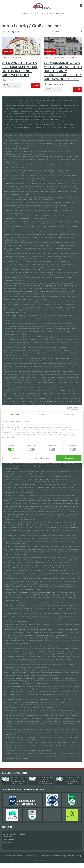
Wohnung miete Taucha (48, 713)
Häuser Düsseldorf (44, 181)
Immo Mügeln (8, 665)
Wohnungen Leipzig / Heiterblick (13, 401)
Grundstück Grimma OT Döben (32, 197)
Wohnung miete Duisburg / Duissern (39, 173)
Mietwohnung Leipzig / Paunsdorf (41, 581)
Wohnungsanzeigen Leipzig (16, 267)
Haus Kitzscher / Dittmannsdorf (32, 253)
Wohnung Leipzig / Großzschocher (49, 380)
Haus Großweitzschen (24, 208)
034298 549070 (25, 13)
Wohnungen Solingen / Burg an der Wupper (24, 689)
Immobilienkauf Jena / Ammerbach (14, 251)
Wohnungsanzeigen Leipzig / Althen (52, 286)
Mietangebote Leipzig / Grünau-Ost (30, 388)
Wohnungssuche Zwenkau (33, 756)
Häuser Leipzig (48, 267)
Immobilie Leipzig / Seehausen (13, 627)
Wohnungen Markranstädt (65, 657)
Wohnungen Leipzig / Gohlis (48, 361)
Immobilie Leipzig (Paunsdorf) (46, 278)
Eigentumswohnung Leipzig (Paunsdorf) (40, 272)
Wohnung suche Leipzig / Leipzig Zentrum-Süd (20, 514)
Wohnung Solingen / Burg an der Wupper (57, 692)
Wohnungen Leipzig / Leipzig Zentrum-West (42, 525)
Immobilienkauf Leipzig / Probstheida (22, 611)
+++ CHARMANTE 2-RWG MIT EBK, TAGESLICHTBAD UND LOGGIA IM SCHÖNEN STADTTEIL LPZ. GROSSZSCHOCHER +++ (63, 71)
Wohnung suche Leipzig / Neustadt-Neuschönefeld (38, 571)
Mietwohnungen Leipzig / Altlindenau (51, 291)
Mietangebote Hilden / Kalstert (26, 221)
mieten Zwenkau (75, 756)
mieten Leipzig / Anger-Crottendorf (43, 310)
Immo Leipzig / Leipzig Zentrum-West (15, 522)
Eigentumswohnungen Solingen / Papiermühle (17, 700)
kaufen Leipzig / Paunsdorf (35, 587)
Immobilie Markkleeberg (32, 654)
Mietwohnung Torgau (46, 729)
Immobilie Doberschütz (65, 165)
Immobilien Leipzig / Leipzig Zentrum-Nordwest (64, 506)
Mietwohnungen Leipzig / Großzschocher (38, 374)
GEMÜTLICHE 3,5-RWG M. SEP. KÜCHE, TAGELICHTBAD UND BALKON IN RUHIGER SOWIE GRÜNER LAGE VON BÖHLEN (46, 782)
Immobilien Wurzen (21, 748)
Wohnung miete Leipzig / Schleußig (32, 616)
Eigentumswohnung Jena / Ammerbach (39, 243)
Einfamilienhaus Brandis (25, 154)
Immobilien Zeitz (33, 751)
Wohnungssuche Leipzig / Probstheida (49, 606)
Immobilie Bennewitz (53, 135)
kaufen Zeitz (15, 751)
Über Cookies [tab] (69, 414)
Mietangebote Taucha (53, 710)
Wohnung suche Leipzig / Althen (13, 286)
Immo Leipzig (42, 262)
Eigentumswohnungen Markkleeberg (14, 646)
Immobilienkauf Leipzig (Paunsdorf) (14, 280)
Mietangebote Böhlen (19, 157)
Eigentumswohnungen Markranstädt (14, 657)
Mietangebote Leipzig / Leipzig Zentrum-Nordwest (42, 495)
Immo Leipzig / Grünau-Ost (12, 388)
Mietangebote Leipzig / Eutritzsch (28, 348)
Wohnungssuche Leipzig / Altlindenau (15, 296)
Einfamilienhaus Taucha (52, 718)
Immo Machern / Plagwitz (11, 638)
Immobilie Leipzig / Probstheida (56, 608)
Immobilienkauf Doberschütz (20, 167)
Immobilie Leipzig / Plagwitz (70, 597)
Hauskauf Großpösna (10, 205)
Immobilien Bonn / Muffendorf (20, 149)
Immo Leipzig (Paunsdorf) (59, 272)
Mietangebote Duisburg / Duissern (29, 170)
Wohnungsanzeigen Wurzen (47, 745)
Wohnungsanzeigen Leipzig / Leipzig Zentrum (51, 477)
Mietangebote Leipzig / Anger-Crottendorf (36, 302)
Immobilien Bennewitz (66, 135)
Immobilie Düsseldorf (68, 181)
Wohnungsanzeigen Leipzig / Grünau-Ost (38, 393)
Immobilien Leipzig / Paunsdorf (13, 589)
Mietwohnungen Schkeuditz (38, 678)
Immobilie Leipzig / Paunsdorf (68, 587)
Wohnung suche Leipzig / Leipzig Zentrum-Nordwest (43, 501)
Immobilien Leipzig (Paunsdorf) (63, 278)
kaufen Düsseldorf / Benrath (36, 192)
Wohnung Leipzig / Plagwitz (39, 597)
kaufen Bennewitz (41, 135)
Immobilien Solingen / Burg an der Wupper (52, 694)
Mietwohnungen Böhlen (32, 157)
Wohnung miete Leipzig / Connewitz (33, 339)
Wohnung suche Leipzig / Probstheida (27, 606)
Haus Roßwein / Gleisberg (51, 670)
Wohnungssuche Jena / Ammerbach (42, 245)
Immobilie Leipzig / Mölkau (26, 563)
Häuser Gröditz (25, 216)
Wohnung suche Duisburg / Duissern (61, 173)
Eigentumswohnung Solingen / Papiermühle (43, 700)
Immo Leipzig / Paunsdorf (59, 579)
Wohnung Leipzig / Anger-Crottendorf (22, 310)
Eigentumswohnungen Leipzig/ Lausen (15, 630)
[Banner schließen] (81, 408)
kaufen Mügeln (35, 665)
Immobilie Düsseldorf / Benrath (53, 192)
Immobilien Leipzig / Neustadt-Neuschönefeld (57, 576)
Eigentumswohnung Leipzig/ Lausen (37, 630)
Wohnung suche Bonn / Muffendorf (53, 143)
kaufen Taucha (58, 716)
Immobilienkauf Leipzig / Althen (58, 288)
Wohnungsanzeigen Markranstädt (44, 659)
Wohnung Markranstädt (61, 659)
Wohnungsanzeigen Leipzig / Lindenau (21, 541)
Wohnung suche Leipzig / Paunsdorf (26, 584)
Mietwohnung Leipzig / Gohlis (31, 361)
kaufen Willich (33, 737)
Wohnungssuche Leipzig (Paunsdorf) (42, 275)
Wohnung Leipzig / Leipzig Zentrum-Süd (28, 517)
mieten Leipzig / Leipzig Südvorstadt (37, 466)
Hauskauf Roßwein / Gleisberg (61, 673)
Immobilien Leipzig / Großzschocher (53, 382)
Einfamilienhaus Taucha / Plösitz (56, 724)
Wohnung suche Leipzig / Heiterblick (54, 401)
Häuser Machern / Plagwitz (41, 638)
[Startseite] (42, 6)
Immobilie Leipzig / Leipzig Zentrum (39, 479)
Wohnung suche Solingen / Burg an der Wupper (50, 689)
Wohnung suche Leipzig (62, 264)
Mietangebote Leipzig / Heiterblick (29, 399)
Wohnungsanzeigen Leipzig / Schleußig (21, 619)
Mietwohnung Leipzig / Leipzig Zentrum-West (17, 525)
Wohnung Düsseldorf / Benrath (18, 192)
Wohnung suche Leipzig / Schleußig (53, 616)
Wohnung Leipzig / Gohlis (70, 364)
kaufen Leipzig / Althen (10, 288)
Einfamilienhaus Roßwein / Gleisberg (26, 675)
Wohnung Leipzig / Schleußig (41, 619)
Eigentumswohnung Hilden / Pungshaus (40, 232)
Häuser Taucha (49, 716)
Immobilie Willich (43, 737)
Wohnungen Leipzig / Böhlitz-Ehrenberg (39, 326)
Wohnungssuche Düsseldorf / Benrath (49, 189)
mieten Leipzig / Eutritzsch (58, 353)
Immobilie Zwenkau (10, 759)
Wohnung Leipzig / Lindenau (40, 541)
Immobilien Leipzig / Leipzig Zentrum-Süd (24, 520)
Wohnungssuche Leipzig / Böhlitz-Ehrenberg (42, 329)
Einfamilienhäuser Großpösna (58, 205)
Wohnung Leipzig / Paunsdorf (19, 587)
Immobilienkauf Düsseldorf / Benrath (20, 194)
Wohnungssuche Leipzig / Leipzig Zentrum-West (49, 528)
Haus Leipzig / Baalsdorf (45, 315)
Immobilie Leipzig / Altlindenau (20, 299)
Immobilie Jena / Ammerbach (45, 248)
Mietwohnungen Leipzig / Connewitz (49, 337)
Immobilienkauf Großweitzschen (45, 210)
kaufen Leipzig (57, 267)
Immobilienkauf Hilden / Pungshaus (14, 240)
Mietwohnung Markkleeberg (30, 649)
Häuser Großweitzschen (38, 208)
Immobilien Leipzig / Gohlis (54, 366)
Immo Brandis (8, 151)
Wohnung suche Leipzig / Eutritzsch (53, 350)
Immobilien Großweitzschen (12, 210)
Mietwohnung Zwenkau (50, 753)
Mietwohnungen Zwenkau (35, 753)
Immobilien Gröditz (56, 216)
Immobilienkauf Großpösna (25, 205)
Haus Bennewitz (19, 135)
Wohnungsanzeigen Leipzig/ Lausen (52, 632)
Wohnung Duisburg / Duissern (58, 176)
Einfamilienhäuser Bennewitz (50, 138)
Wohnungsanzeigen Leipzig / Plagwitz (20, 597)
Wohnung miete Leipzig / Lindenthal (33, 549)
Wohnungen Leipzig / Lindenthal (13, 549)
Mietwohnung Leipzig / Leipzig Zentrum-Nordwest (29, 498)
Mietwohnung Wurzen (47, 743)
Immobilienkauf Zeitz (45, 751)
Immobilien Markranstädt (34, 662)
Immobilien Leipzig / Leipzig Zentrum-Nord (25, 493)
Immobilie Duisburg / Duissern (18, 178)
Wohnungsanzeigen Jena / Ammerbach (64, 245)
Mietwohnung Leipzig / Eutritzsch (69, 348)
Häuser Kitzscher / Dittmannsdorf (51, 253)
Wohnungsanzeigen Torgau (41, 732)
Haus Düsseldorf (33, 181)
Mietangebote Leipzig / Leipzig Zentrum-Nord (39, 482)
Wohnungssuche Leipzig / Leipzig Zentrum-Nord (49, 487)
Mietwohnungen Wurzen (33, 743)
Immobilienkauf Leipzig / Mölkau (60, 563)
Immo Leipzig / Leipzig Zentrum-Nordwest (16, 495)
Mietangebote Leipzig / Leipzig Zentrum (34, 471)
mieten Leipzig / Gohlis (24, 366)
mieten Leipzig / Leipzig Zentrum (19, 479)
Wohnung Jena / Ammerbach (12, 248)
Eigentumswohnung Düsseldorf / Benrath (41, 186)
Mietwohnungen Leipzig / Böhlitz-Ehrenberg (60, 323)
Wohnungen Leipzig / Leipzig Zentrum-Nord (43, 485)
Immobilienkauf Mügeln (11, 667)
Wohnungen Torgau (58, 729)
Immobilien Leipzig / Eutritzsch (19, 356)
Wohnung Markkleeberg (61, 651)
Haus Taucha (40, 716)
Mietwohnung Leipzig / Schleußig (68, 614)
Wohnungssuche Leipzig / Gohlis (32, 364)
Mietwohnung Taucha (10, 713)
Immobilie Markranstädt (19, 662)
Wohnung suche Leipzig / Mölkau (13, 560)
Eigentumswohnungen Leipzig (12, 262)
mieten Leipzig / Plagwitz (54, 597)
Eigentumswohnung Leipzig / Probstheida (41, 603)
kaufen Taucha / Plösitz (51, 721)
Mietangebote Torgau (19, 729)
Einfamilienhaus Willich (15, 740)
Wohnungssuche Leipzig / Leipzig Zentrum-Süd (47, 514)
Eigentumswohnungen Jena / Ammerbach (16, 243)
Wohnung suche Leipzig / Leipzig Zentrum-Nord (21, 487)
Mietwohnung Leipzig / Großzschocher (61, 374)
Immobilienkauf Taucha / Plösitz (38, 724)
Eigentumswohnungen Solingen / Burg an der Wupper (19, 686)
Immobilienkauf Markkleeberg (63, 654)
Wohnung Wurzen (61, 745)
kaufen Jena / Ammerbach (28, 248)
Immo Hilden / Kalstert (10, 221)
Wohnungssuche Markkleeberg (25, 651)
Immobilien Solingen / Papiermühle (22, 708)
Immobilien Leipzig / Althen (41, 288)
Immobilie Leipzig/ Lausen (25, 635)
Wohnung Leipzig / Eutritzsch (41, 353)
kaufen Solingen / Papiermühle (58, 705)
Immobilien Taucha (14, 718)
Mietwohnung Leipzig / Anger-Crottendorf (16, 305)
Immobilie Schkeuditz (28, 683)
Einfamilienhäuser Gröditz (40, 219)
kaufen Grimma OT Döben (64, 197)
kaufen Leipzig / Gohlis (10, 366)
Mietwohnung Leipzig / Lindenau (68, 536)
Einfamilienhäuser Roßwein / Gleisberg (48, 675)
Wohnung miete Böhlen (72, 157)
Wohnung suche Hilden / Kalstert (42, 224)
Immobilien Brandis (57, 151)
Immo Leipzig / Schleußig (11, 614)
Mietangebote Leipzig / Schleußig (28, 614)
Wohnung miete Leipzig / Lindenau (32, 538)
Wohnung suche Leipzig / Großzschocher (53, 377)
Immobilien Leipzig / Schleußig (19, 622)
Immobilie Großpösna (55, 202)
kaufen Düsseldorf (56, 181)
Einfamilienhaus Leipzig (40, 270)
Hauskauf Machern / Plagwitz (35, 640)
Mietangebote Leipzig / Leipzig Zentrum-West (38, 522)
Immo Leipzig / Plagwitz (11, 592)
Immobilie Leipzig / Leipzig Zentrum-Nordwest (37, 506)
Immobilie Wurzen (9, 748)
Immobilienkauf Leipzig (27, 270)
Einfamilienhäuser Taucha (66, 718)
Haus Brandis (17, 151)
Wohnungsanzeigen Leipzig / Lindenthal (22, 552)
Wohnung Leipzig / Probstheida (20, 608)
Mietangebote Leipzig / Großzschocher (15, 374)
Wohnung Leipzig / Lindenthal (42, 552)
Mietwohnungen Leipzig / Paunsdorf (21, 581)
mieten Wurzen (71, 745)
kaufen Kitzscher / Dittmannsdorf (70, 253)
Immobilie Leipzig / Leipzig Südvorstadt (59, 466)
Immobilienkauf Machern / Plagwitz (54, 640)
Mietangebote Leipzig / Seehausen (53, 624)
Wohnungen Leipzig (22, 264)
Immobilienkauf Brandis (11, 154)
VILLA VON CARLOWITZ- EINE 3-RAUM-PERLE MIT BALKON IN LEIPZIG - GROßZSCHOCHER (20, 69)
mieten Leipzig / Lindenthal (59, 552)
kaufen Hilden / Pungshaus (29, 237)
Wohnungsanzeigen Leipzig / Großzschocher (26, 380)
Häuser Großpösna (31, 202)
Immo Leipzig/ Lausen (54, 630)
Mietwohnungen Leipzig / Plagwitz (46, 592)
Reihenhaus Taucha (35, 713)
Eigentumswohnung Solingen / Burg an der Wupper (50, 686)
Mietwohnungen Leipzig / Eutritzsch (49, 348)
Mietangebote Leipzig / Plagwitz (27, 592)
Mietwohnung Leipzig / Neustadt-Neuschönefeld (27, 568)
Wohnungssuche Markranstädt (25, 659)
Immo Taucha (42, 710)
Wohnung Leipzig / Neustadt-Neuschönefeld (57, 573)
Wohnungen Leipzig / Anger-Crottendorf (40, 305)
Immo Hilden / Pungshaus (59, 232)
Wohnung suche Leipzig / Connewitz (54, 339)
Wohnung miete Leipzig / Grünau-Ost (42, 391)
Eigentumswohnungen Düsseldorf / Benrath (16, 186)
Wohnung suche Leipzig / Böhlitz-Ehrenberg (16, 329)
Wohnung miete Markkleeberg (63, 649)
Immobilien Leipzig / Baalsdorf (36, 318)
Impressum (46, 856)
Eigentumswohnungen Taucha (13, 710)
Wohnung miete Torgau (72, 729)
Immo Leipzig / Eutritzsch (11, 348)
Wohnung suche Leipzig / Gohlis (13, 364)
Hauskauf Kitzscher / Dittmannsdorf (57, 256)
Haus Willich (16, 737)
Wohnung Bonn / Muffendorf (42, 146)
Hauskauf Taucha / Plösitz (21, 724)
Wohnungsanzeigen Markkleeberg (44, 651)
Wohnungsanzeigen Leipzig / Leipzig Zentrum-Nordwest (31, 503)
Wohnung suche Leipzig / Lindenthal (54, 549)
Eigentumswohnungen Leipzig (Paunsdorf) (16, 272)
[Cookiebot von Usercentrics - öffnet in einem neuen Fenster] (69, 408)
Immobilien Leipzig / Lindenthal (19, 554)
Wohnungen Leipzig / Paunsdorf (60, 581)
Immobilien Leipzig (14, 270)
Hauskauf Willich (64, 737)
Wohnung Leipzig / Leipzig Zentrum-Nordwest (60, 503)
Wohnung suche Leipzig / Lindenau (53, 538)
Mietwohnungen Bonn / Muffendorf (48, 141)
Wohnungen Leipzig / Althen (68, 283)
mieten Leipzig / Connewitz (59, 342)
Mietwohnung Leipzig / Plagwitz (65, 592)
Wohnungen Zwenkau (64, 753)
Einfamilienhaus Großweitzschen (64, 210)
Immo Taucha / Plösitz (10, 721)
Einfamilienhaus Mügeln (25, 667)
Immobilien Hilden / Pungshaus (64, 237)
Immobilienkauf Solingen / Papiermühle (43, 708)
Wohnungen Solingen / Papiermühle (14, 702)
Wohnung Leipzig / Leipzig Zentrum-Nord (29, 490)
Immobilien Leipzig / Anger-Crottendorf (15, 313)
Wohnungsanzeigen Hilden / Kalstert (14, 227)
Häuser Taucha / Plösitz (37, 721)
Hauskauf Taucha (25, 718)
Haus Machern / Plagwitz (26, 638)
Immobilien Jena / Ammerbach (62, 248)
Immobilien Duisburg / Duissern (37, 178)
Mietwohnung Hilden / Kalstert (64, 221)
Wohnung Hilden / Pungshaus (12, 237)
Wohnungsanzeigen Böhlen (41, 159)
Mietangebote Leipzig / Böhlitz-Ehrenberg (35, 323)
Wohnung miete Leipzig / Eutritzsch (33, 350)
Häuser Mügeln (26, 665)
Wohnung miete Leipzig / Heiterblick (33, 401)
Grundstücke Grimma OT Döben (13, 197)
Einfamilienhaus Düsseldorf (54, 184)
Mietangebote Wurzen (19, 743)
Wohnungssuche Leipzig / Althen (32, 286)
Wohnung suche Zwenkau (17, 756)
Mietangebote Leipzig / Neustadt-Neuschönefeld (41, 565)
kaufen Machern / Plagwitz (57, 638)
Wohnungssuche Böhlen (25, 159)
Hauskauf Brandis (69, 151)
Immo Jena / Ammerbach (58, 243)
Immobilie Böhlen (74, 159)
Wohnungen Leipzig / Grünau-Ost (21, 391)
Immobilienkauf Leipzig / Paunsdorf (32, 589)
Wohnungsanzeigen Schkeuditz (62, 681)
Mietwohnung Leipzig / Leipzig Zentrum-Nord (17, 485)
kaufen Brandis (35, 151)
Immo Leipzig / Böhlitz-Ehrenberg (13, 323)
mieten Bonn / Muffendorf (58, 146)
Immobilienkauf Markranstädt (50, 662)
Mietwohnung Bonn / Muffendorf (69, 141)
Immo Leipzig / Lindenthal (11, 546)
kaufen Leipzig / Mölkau (11, 563)
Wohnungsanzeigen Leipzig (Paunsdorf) (65, 275)
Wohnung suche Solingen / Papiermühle (36, 702)
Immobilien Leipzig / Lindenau (18, 544)
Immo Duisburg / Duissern (11, 170)
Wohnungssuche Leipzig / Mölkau (33, 560)
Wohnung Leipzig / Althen (70, 286)
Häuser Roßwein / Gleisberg (67, 670)
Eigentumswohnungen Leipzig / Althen (15, 283)
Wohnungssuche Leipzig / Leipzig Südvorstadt (33, 463)
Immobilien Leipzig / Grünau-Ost (39, 396)
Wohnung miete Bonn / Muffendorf (32, 143)
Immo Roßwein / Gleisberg (35, 670)
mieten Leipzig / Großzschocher (13, 382)
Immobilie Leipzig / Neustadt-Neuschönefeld (31, 576)
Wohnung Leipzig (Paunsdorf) (12, 278)
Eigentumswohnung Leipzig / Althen (36, 283)
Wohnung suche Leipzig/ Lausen (13, 632)
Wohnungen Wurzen (60, 743)
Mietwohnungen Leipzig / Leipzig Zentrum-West (65, 522)
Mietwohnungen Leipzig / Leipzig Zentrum (57, 471)
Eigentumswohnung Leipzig (29, 262)
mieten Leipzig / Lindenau (57, 541)
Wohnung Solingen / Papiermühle (39, 705)
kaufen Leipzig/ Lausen (11, 635)
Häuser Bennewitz (30, 135)
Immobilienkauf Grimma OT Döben (43, 200)
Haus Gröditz (17, 216)
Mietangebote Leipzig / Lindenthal (29, 546)
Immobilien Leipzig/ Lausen (41, 635)
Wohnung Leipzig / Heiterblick (42, 404)
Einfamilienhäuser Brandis (40, 154)
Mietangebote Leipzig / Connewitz (29, 337)
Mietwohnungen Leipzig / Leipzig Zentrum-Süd (64, 509)
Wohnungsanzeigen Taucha (17, 716)
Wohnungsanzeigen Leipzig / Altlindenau (37, 296)
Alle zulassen (69, 458)
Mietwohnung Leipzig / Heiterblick (70, 399)
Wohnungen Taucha (23, 713)
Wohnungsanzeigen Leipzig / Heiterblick (22, 404)
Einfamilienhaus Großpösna (41, 205)
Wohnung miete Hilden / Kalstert (23, 224)
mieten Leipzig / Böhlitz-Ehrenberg (42, 331)
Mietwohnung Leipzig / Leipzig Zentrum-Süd (16, 511)
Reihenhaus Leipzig (34, 264)
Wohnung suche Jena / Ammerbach (22, 245)
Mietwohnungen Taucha (67, 710)
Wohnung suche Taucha (62, 713)
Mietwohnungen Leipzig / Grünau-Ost (51, 388)
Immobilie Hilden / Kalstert (63, 227)
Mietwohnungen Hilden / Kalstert (45, 221)
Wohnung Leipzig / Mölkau (72, 560)
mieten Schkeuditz (16, 683)
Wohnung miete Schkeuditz (12, 681)
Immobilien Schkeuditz (41, 683)
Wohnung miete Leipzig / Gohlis (66, 361)
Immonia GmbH (31, 856)
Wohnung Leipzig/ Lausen (71, 632)
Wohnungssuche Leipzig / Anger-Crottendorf (42, 307)
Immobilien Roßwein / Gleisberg (43, 673)
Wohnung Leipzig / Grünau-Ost (59, 393)
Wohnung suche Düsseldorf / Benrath (27, 189)
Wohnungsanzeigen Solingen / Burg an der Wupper (31, 692)
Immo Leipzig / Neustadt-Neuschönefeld (15, 565)
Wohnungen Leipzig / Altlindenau (20, 294)
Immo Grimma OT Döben (49, 197)
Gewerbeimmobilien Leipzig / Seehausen (15, 624)
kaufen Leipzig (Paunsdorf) (29, 278)
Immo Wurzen (8, 743)
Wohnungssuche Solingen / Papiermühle (60, 702)
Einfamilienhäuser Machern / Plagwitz (20, 643)
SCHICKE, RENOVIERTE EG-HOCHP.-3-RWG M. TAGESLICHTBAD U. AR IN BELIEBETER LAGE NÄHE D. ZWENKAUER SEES (72, 782)
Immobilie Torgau (74, 732)
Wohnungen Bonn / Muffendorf (13, 143)
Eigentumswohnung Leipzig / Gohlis (36, 358)
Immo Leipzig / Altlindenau (12, 291)
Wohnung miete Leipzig (47, 264)
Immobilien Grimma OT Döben (24, 200)
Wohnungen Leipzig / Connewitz (13, 339)
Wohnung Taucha (30, 716)
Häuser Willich (24, 737)
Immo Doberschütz (40, 165)
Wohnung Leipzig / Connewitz (42, 342)
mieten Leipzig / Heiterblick (59, 404)
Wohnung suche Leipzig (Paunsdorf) (21, 275)
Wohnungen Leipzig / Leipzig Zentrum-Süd (41, 511)
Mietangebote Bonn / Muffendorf (28, 141)
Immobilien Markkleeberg (47, 654)
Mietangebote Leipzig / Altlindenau (30, 291)
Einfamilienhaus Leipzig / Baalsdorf (55, 318)
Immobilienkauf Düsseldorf (38, 184)
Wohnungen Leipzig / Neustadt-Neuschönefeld (54, 568)
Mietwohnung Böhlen (46, 157)
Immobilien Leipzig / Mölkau (42, 563)
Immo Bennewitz (9, 135)
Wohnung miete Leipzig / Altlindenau (41, 294)
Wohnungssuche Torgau (25, 732)
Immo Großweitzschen (10, 208)
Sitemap (78, 856)
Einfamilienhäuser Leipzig (55, 270)
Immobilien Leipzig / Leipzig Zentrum (60, 479)
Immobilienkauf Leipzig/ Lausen (58, 635)
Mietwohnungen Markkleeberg (13, 649)
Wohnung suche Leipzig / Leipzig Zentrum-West (21, 528)
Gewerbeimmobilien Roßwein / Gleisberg (15, 670)
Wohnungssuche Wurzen (31, 745)
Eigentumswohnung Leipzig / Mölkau (37, 557)
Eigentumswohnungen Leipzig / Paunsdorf (16, 579)
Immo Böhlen (8, 157)
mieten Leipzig (66, 267)
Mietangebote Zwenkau (20, 753)
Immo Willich (8, 737)
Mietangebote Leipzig (53, 262)
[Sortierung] (66, 31)
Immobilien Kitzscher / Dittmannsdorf (36, 256)
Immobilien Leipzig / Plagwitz (12, 600)
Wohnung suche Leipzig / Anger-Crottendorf (16, 307)
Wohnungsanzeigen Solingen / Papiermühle (16, 705)
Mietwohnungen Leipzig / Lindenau (48, 536)
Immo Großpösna (9, 202)
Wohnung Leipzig (30, 267)
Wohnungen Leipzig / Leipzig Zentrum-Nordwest (58, 498)
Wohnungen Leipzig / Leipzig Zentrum (29, 474)
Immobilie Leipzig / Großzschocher (33, 382)
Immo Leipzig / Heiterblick (11, 399)
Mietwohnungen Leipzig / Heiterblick (50, 399)
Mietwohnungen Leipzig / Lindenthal (50, 546)
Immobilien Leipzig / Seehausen (31, 627)
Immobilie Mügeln (45, 665)
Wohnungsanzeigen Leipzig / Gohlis (52, 364)
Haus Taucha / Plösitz (23, 721)
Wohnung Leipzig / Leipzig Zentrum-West (29, 530)
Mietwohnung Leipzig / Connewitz (70, 337)
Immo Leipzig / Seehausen (35, 624)
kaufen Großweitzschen (52, 208)
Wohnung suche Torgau (11, 732)
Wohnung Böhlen (54, 159)
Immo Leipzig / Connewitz (11, 337)
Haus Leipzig (39, 267)
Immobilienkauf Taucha (38, 718)
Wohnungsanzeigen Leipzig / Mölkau (53, 560)
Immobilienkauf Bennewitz (18, 138)
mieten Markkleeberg (18, 654)
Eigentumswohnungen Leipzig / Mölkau (15, 557)
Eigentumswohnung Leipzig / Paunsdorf (40, 579)
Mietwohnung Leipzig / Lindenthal (70, 546)
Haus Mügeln (17, 665)
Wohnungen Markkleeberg (46, 649)
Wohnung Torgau (54, 732)
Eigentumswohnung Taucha (30, 710)
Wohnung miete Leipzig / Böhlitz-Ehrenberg (63, 326)
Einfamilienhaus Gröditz (25, 219)
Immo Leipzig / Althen (53, 283)
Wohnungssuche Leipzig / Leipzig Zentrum (26, 477)
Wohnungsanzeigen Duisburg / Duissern (37, 176)
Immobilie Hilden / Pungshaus (46, 237)
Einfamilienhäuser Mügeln (40, 667)
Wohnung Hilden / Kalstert (33, 227)
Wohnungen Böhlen (59, 157)
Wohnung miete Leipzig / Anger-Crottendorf (64, 305)
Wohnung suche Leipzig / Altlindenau (62, 294)
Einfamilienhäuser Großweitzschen (14, 213)
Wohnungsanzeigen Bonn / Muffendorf (22, 146)
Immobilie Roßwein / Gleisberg (25, 673)
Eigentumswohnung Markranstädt (35, 657)
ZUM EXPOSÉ (36, 85)
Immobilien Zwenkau (22, 759)
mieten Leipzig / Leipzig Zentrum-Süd (50, 517)
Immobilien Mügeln (57, 665)
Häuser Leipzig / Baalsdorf (60, 315)
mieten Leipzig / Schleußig (57, 619)
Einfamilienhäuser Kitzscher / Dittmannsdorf (56, 259)
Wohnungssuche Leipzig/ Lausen (32, 632)
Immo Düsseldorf (9, 181)
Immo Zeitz (7, 751)
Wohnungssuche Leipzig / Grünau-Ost (15, 393)
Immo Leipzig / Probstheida (61, 603)
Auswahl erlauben (42, 458)
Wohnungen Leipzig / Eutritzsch (13, 350)
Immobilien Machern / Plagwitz (18, 640)
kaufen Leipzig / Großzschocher (68, 380)
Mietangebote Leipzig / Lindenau (28, 536)
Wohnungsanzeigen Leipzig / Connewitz (22, 342)
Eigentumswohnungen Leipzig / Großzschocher (17, 372)
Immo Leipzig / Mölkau (55, 557)
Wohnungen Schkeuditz (68, 678)
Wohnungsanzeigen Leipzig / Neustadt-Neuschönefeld (28, 573)
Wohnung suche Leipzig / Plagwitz (51, 595)
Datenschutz (70, 856)
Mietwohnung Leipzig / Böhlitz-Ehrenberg (16, 326)
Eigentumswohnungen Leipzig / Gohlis (15, 358)
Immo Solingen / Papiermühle (65, 700)
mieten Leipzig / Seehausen (71, 624)
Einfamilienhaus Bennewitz (34, 138)
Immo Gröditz (8, 216)
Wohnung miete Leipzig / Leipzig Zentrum (53, 474)
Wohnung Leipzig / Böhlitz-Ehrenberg (21, 331)
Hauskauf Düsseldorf (24, 184)
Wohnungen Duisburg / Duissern (19, 173)
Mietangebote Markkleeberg (66, 646)
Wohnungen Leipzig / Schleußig (13, 616)
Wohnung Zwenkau (64, 756)
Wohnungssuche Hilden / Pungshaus (42, 235)
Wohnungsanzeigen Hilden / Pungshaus (65, 235)
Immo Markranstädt (51, 657)
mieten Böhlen (64, 159)
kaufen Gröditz (35, 216)
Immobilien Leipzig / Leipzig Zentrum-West (25, 533)
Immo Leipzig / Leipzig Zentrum (13, 471)
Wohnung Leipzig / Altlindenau (58, 296)
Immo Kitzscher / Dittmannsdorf (13, 253)
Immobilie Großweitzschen (67, 208)
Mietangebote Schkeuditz (22, 678)
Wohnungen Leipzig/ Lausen (69, 630)
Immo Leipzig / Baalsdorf (11, 315)
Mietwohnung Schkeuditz (53, 678)
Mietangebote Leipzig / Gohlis (69, 358)
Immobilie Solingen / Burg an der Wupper (28, 694)
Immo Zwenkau (8, 753)
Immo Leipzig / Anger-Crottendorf (14, 302)
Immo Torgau (8, 729)
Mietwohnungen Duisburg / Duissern (50, 170)
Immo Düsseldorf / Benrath (61, 186)
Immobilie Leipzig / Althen (25, 288)
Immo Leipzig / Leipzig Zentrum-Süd (14, 509)
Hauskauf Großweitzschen (28, 210)
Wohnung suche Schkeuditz (28, 681)
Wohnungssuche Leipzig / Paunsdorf (47, 584)
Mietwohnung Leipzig (10, 264)
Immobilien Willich (53, 737)
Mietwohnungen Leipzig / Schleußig (48, 614)
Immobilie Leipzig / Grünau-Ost (20, 396)
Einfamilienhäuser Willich (29, 740)
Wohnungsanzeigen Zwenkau (49, 756)
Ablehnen (15, 458)
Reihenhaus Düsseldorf (21, 181)
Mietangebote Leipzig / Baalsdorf (28, 315)
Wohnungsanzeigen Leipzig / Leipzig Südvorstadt (61, 463)
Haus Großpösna (20, 202)
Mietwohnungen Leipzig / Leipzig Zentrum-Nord (66, 482)
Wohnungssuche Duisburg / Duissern (15, 176)
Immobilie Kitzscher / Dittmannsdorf (14, 256)
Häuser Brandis (26, 151)
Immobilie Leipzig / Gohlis (38, 366)
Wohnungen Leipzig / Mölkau (70, 557)
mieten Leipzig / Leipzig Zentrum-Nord (52, 490)
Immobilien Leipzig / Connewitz (19, 345)
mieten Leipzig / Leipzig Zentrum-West (52, 530)
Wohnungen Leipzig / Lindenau (13, 538)
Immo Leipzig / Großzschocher (66, 372)
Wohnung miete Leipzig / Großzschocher (30, 377)
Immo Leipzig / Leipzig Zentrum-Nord (15, 482)
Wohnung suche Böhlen (11, 159)
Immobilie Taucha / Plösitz (66, 721)
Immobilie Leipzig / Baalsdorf (18, 318)
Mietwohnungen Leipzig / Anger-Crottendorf (60, 302)
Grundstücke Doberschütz (11, 165)
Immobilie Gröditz (45, 216)
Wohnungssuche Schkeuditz (45, 681)
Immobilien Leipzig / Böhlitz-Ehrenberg (15, 334)
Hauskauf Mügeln (68, 665)
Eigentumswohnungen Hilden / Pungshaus (16, 232)
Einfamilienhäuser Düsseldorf (71, 184)
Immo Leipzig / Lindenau (11, 536)
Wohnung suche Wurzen (16, 745)
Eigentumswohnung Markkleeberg (35, 646)
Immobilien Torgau (9, 735)
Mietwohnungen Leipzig (66, 262)
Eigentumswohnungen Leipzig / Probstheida (16, 603)
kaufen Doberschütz (52, 165)
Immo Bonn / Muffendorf (11, 141)
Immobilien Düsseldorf (10, 184)
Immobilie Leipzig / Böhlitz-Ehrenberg (63, 331)
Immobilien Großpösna (68, 202)
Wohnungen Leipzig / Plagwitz (12, 595)
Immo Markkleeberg (51, 646)
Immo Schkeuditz (9, 678)
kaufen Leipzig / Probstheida (38, 608)
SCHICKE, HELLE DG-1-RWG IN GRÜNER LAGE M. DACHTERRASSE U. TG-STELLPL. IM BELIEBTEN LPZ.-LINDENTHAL (19, 782)
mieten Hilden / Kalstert (48, 227)
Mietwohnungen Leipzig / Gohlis (13, 361)
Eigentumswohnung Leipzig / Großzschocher (44, 372)
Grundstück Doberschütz (27, 165)
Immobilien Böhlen (9, 162)
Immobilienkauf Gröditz (11, 219)
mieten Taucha (67, 716)
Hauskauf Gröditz (68, 216)
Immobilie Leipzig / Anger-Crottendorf (64, 310)
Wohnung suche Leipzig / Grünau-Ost (63, 391)
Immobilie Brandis (46, 151)
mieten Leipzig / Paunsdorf (51, 587)
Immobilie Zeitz (24, 751)
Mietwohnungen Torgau (32, 729)
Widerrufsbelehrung (58, 856)
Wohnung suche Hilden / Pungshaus (21, 235)
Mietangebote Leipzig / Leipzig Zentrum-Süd (38, 509)
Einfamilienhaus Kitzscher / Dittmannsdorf (31, 259)
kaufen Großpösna (42, 202)
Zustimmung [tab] (15, 414)
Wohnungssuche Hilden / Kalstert (62, 224)
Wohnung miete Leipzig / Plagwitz (31, 595)
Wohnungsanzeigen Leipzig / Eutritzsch (21, 353)
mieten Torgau (64, 732)
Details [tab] (42, 414)
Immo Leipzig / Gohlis (53, 358)
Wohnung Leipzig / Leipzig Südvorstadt (15, 466)
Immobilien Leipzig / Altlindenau (38, 299)
